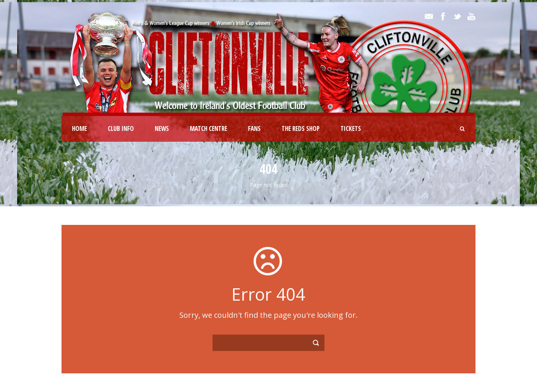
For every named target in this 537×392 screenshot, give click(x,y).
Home (79, 128)
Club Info (121, 128)
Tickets (351, 128)
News (162, 128)
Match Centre (208, 128)
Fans (254, 128)
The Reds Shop (301, 128)
